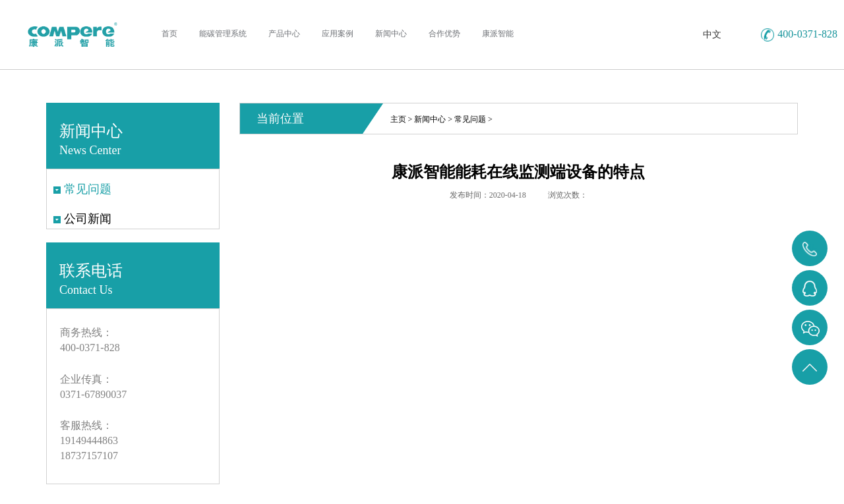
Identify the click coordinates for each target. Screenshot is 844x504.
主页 (398, 119)
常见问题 (470, 119)
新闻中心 (430, 119)
